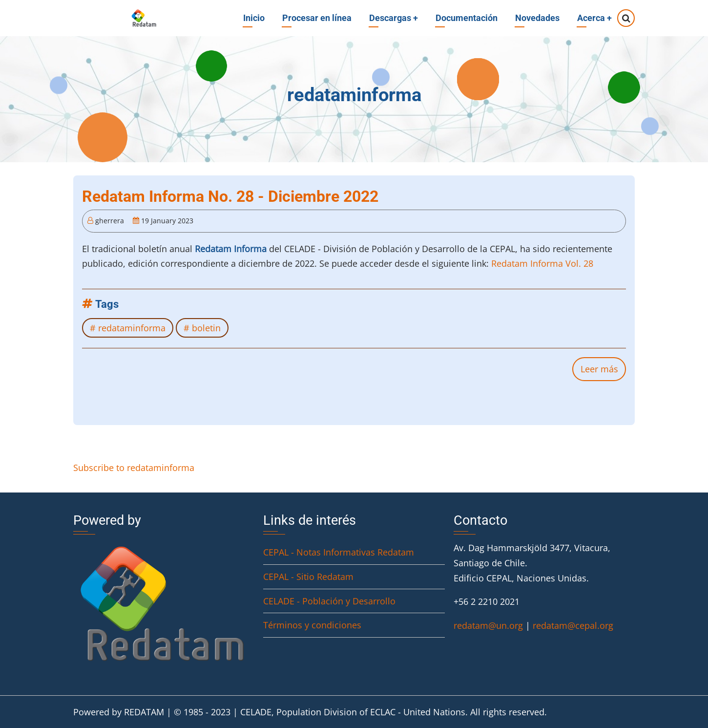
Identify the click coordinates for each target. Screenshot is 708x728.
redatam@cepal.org (573, 625)
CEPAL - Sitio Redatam (308, 577)
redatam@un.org (488, 625)
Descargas (394, 18)
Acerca (594, 18)
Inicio (254, 18)
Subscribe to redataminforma (134, 468)
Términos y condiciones (312, 625)
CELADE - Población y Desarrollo (329, 601)
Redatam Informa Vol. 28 (542, 263)
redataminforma (132, 328)
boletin (206, 328)
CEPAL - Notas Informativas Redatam (339, 552)
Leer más (603, 371)
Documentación (467, 18)
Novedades (537, 18)
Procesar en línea (317, 18)
